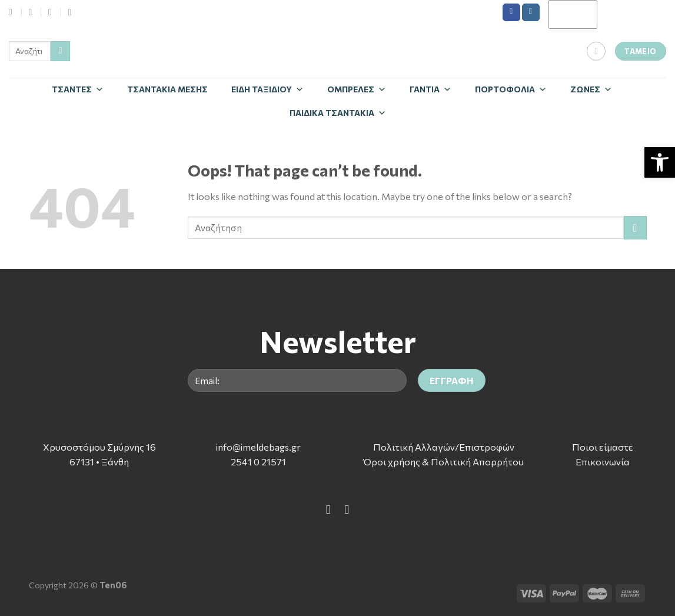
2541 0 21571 (258, 462)
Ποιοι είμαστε (603, 447)
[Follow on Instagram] (531, 12)
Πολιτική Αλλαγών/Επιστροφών (444, 447)
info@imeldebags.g (256, 447)
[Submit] (60, 51)
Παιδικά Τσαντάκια (338, 113)
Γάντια (430, 89)
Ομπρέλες (357, 89)
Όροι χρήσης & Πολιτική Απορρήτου (443, 462)
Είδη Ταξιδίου (267, 89)
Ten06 (113, 585)
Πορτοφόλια (511, 89)
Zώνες (591, 89)
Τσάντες (78, 89)
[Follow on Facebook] (511, 12)
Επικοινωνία (603, 462)
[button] (660, 162)
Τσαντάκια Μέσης (167, 89)
